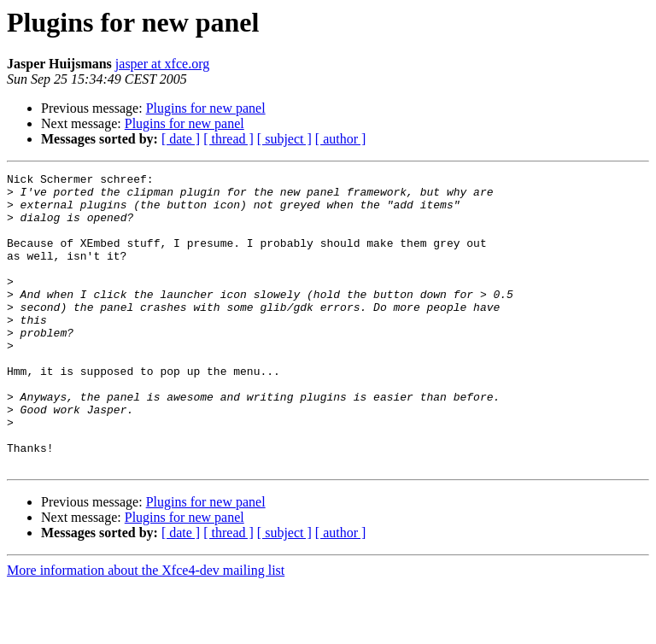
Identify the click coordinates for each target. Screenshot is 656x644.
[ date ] (181, 139)
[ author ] (341, 139)
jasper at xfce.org (162, 64)
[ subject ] (284, 139)
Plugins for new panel (206, 108)
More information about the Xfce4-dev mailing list (146, 629)
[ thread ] (228, 139)
